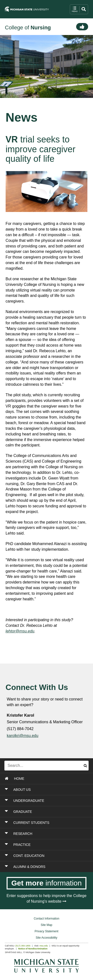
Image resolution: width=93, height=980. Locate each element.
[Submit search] (85, 766)
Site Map (46, 925)
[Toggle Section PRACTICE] (47, 845)
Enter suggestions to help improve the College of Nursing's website (46, 898)
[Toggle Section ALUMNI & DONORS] (47, 867)
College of (28, 28)
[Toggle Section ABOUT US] (47, 790)
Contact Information (46, 919)
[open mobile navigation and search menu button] (79, 9)
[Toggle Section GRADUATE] (47, 812)
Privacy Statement (46, 931)
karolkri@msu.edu (23, 736)
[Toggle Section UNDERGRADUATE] (47, 801)
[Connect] (82, 27)
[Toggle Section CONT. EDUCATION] (47, 856)
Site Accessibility (46, 938)
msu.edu (44, 946)
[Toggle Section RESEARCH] (47, 834)
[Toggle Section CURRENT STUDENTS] (47, 823)
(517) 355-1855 (23, 946)
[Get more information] (46, 883)
